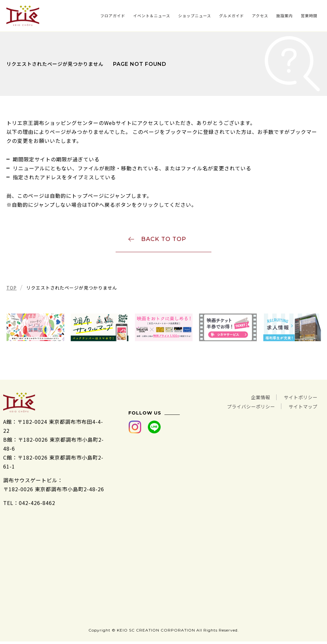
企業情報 (254, 399)
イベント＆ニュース (152, 16)
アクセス (260, 16)
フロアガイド (113, 16)
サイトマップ (301, 408)
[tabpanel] (35, 329)
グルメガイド (232, 16)
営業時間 (309, 16)
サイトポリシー (298, 399)
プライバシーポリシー (243, 408)
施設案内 (285, 16)
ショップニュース (195, 16)
